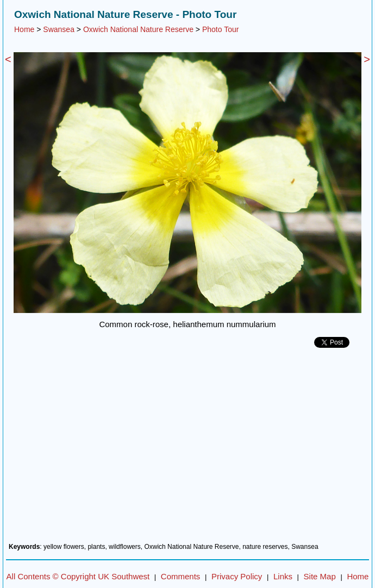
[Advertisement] (187, 449)
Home (24, 29)
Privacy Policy (237, 576)
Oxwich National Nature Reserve (138, 29)
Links (283, 576)
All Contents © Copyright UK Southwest (78, 576)
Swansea (59, 29)
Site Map (320, 576)
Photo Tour (220, 29)
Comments (181, 576)
